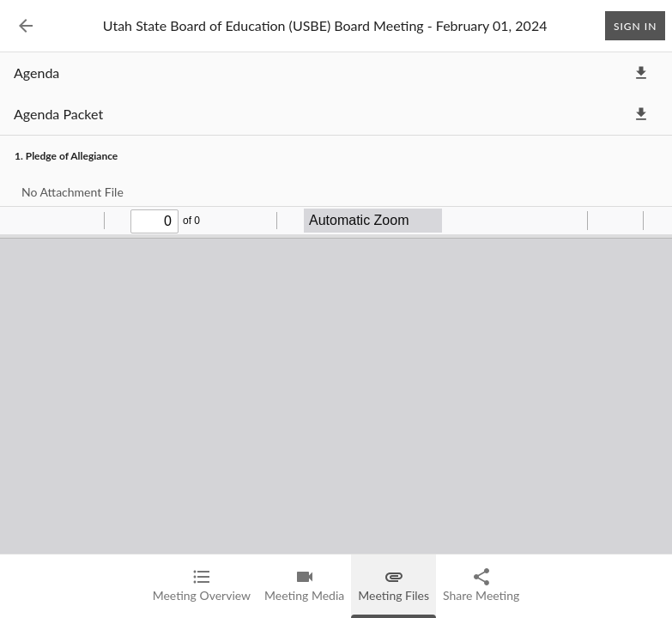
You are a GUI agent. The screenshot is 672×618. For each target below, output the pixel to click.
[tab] (202, 586)
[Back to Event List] (26, 26)
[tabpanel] (336, 335)
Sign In (635, 26)
